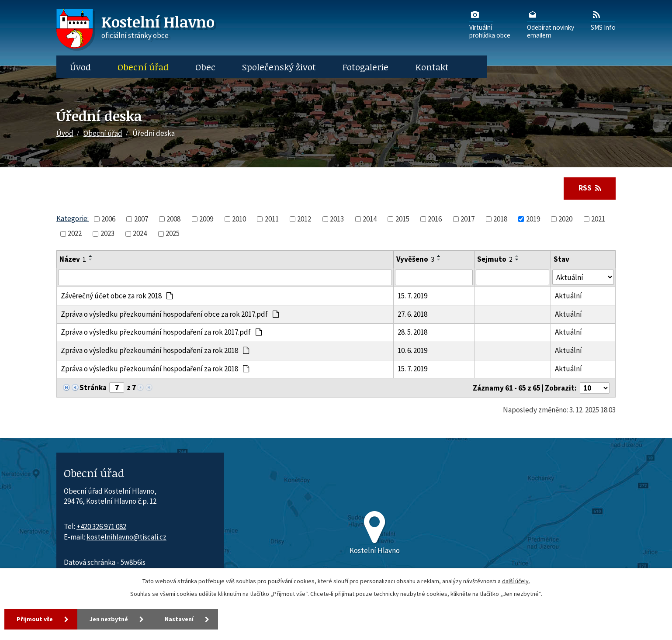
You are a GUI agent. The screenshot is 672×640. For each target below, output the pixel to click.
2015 (402, 219)
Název (73, 259)
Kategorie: (73, 218)
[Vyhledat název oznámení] (225, 277)
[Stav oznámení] (583, 277)
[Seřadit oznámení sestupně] (91, 259)
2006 (108, 219)
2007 (141, 219)
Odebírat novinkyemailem (551, 24)
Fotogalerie (365, 67)
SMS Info (603, 20)
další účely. (516, 581)
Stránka (93, 387)
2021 (598, 219)
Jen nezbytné (109, 619)
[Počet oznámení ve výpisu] (595, 388)
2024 (140, 233)
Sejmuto (495, 259)
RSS (590, 188)
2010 (239, 219)
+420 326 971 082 (101, 526)
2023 (107, 233)
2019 (533, 219)
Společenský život (279, 67)
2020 (565, 219)
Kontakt (432, 67)
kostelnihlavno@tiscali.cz (126, 537)
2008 (173, 219)
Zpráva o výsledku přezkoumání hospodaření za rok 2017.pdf (162, 332)
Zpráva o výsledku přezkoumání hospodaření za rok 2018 (155, 350)
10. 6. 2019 (412, 350)
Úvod (80, 67)
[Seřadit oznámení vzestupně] (91, 256)
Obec (205, 67)
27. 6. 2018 (412, 314)
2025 (173, 233)
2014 (370, 219)
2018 (500, 219)
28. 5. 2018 (412, 332)
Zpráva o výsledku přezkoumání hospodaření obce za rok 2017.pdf (170, 314)
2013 (337, 219)
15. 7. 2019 (412, 296)
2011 (272, 219)
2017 (468, 219)
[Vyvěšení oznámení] (434, 277)
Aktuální (568, 296)
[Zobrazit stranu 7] (117, 387)
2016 (435, 219)
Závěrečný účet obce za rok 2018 (117, 296)
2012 (304, 219)
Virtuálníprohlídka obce (490, 24)
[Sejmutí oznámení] (513, 277)
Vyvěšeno (415, 259)
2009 (206, 219)
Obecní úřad (143, 67)
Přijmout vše (35, 619)
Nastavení (179, 619)
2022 (75, 233)
